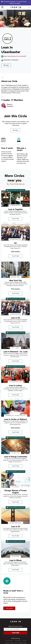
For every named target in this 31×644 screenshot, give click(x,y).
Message (6, 65)
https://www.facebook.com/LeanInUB (15, 56)
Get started (9, 608)
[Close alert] (29, 3)
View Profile (16, 219)
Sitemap (25, 641)
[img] (15, 199)
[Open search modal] (29, 8)
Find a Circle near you (15, 184)
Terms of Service (9, 641)
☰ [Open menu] (2, 7)
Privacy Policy (18, 641)
